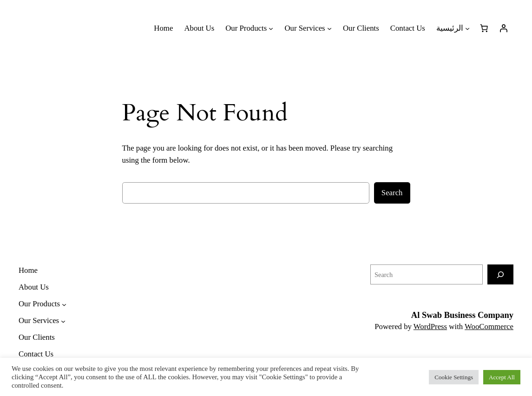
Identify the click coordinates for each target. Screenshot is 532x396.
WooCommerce (489, 327)
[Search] (500, 274)
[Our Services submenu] (308, 28)
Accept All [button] (502, 377)
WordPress (430, 327)
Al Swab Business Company (462, 315)
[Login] (504, 28)
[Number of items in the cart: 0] (484, 28)
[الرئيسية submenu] (453, 28)
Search (392, 193)
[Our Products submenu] (249, 28)
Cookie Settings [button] (454, 377)
